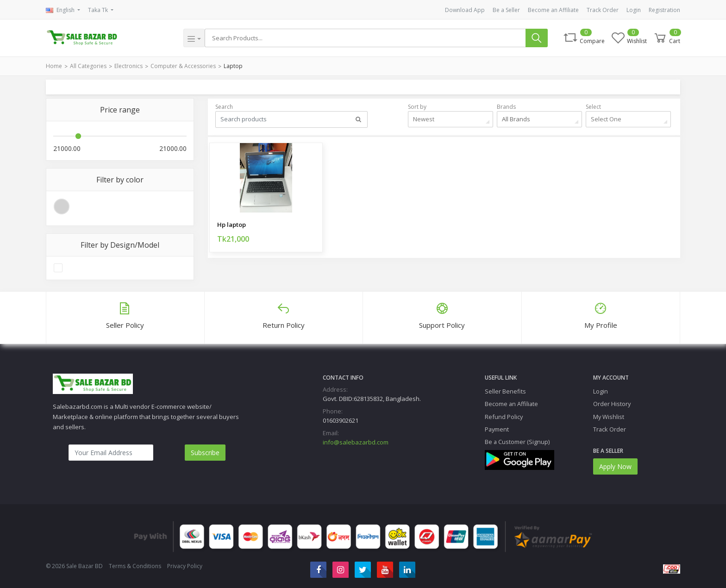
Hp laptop (232, 225)
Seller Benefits (505, 391)
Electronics (128, 66)
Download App (465, 10)
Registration (664, 10)
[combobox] (451, 119)
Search (224, 107)
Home (54, 66)
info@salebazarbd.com (356, 442)
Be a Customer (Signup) (517, 442)
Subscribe (205, 453)
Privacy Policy (185, 566)
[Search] (365, 38)
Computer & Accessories (183, 66)
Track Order (603, 10)
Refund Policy (504, 417)
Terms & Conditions (135, 566)
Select (593, 107)
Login (634, 10)
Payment (497, 429)
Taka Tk (99, 10)
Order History (612, 404)
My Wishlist (609, 417)
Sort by (417, 107)
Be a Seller (506, 10)
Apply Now (615, 466)
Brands (506, 107)
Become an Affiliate (553, 10)
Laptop (233, 66)
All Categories (88, 66)
